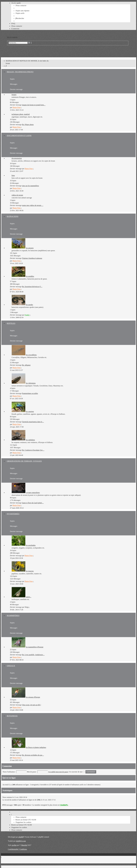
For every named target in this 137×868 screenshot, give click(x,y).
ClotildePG (64, 805)
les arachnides (31, 545)
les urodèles (30, 276)
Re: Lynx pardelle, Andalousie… (33, 655)
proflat (14, 845)
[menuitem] (21, 6)
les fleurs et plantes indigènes (36, 747)
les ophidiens (30, 440)
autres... (29, 597)
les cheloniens (31, 383)
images (14, 95)
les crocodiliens (31, 355)
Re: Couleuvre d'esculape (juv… (33, 450)
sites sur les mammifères (31, 186)
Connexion (7, 766)
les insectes (30, 571)
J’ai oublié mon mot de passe (58, 772)
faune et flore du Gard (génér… (33, 503)
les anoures (30, 248)
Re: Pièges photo (28, 125)
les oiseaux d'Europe (33, 697)
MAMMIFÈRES (13, 615)
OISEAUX (11, 666)
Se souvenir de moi (77, 772)
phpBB (21, 837)
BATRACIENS (13, 216)
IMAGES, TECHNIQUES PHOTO (20, 72)
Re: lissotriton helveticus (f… (32, 287)
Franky (27, 315)
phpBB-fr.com (21, 841)
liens (13, 175)
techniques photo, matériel (21, 114)
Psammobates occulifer (30, 393)
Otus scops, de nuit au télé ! (32, 705)
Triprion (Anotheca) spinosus (32, 258)
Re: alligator (26, 365)
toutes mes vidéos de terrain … (33, 205)
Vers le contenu (12, 37)
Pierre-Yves (17, 107)
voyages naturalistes (33, 493)
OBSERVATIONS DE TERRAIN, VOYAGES (24, 461)
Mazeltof (24, 845)
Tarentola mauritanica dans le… (33, 422)
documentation (17, 158)
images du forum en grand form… (34, 105)
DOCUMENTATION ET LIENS (19, 136)
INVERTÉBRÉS (13, 514)
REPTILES (11, 323)
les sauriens (30, 411)
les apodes (29, 305)
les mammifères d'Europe (35, 647)
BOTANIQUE (12, 716)
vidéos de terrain (17, 195)
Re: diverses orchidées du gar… (33, 755)
